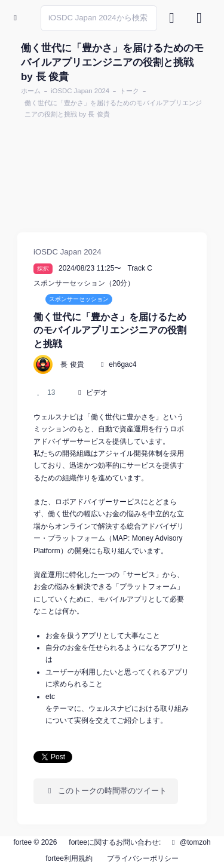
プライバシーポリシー (143, 858)
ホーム (31, 91)
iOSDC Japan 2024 (80, 91)
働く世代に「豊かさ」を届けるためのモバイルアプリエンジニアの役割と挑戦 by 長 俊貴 (113, 108)
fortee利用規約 (69, 858)
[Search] (99, 18)
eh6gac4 (122, 364)
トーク (129, 91)
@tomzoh (190, 842)
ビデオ (97, 392)
